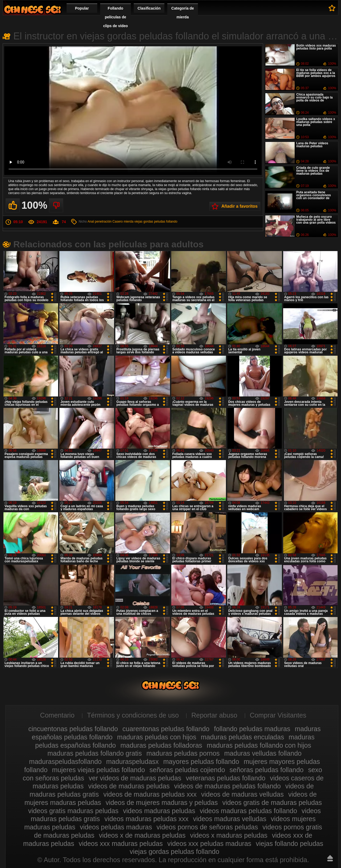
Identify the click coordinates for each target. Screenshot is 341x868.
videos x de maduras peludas (142, 835)
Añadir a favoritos (239, 206)
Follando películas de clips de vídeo (115, 17)
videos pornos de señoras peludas (207, 827)
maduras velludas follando (263, 753)
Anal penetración (100, 222)
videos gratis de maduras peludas (272, 803)
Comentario (57, 715)
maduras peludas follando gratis (95, 753)
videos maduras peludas (159, 811)
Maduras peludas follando (33, 9)
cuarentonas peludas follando (166, 729)
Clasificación (149, 8)
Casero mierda (123, 222)
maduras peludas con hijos (157, 737)
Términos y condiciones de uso (133, 715)
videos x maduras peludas (229, 835)
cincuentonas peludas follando (73, 729)
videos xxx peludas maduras (209, 844)
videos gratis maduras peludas (73, 811)
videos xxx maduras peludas (121, 844)
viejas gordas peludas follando (156, 222)
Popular (82, 8)
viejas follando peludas (289, 844)
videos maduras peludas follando (249, 811)
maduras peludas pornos (183, 753)
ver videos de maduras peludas (135, 778)
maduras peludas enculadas (243, 737)
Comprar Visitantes (278, 715)
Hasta (330, 858)
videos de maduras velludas (242, 794)
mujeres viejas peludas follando (98, 770)
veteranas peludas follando (226, 778)
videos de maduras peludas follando (228, 786)
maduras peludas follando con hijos (259, 745)
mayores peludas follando (201, 761)
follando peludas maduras (252, 729)
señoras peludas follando (267, 770)
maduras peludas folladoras (161, 745)
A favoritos (332, 8)
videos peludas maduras (116, 827)
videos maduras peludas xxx (146, 819)
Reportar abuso (214, 715)
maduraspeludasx (132, 761)
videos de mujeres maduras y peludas (162, 803)
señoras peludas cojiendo (187, 770)
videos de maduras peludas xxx (150, 794)
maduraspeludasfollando (65, 761)
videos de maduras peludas (129, 786)
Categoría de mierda (183, 13)
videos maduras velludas (230, 819)
